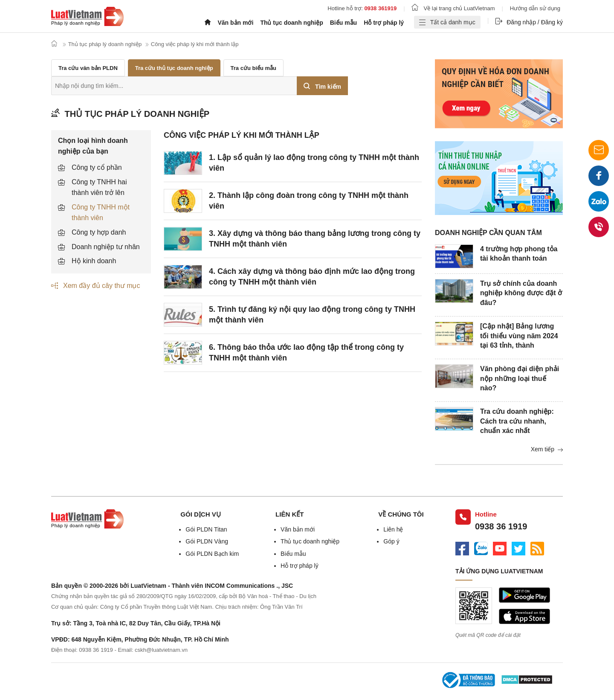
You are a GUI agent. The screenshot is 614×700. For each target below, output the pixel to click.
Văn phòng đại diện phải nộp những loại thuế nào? (520, 378)
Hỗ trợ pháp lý (384, 23)
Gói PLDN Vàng (207, 541)
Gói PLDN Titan (206, 529)
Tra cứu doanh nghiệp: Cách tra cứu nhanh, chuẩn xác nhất (517, 421)
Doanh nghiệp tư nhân (106, 247)
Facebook (599, 179)
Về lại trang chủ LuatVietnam (453, 8)
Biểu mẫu (343, 23)
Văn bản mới (235, 23)
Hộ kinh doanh (94, 261)
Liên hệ (393, 529)
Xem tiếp (547, 449)
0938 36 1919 (501, 526)
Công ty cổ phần (97, 167)
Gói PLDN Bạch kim (212, 554)
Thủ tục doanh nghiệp (291, 23)
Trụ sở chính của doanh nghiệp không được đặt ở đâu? (521, 293)
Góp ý (391, 541)
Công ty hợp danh (99, 232)
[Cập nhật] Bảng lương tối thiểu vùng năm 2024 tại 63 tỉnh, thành (519, 336)
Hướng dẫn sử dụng (535, 8)
